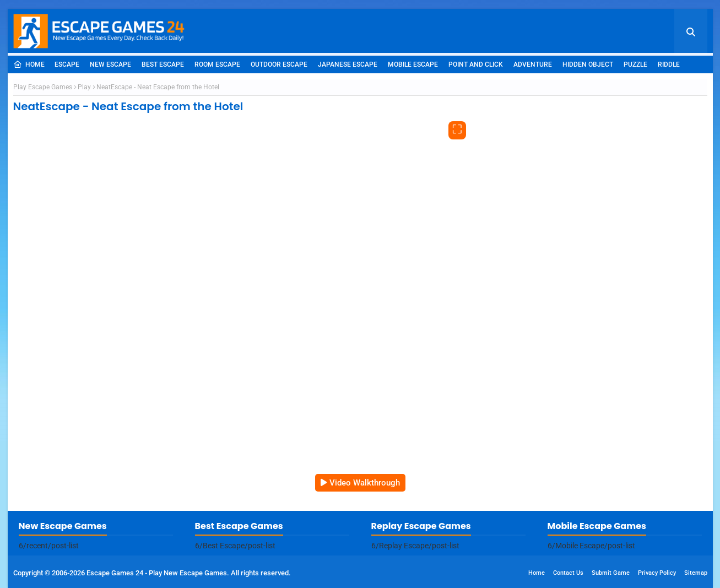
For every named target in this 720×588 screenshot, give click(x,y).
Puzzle (635, 64)
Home (29, 64)
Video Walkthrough (365, 483)
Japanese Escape (348, 64)
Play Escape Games (43, 87)
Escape (67, 64)
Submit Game (611, 573)
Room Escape (217, 64)
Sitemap (696, 573)
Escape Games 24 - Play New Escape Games (157, 573)
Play (84, 87)
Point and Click (476, 64)
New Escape (110, 64)
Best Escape (163, 64)
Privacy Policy (657, 573)
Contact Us (568, 573)
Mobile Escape (413, 64)
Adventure (533, 64)
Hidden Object (588, 64)
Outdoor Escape (279, 64)
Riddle (669, 64)
